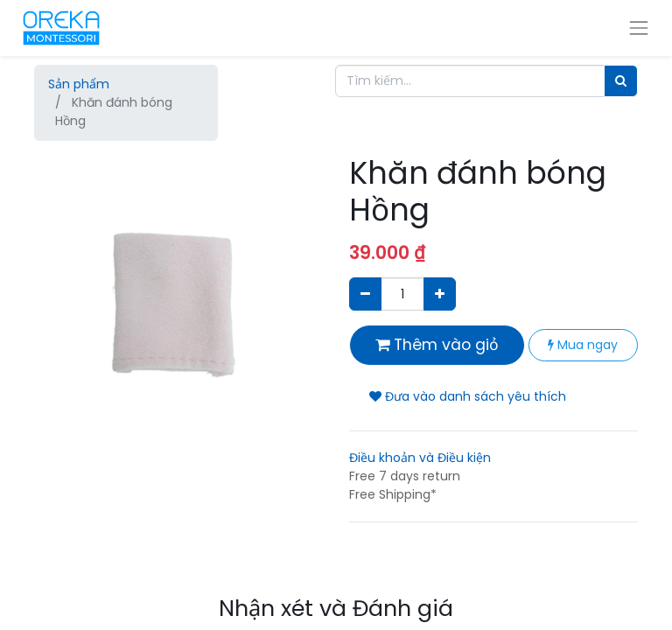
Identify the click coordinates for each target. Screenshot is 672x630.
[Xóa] (365, 294)
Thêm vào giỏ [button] (437, 345)
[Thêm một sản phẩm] (440, 294)
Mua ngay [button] (583, 345)
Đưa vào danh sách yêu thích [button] (468, 396)
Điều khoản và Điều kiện (420, 458)
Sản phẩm (79, 84)
